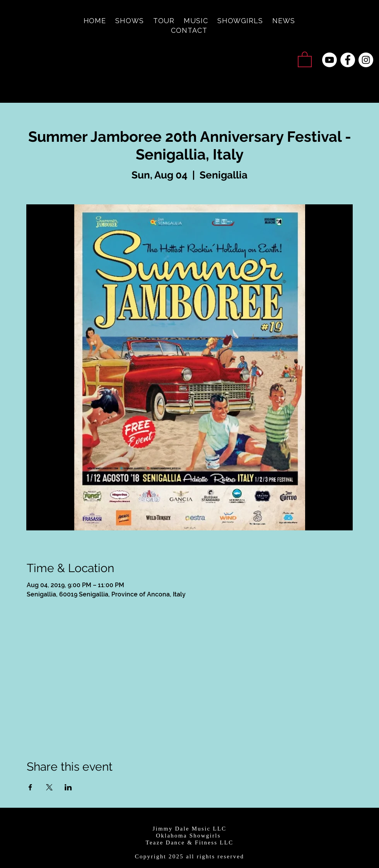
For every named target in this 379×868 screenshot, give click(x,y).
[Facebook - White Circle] (348, 60)
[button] (305, 59)
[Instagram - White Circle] (366, 60)
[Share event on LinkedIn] (68, 787)
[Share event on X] (49, 787)
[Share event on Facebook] (30, 787)
